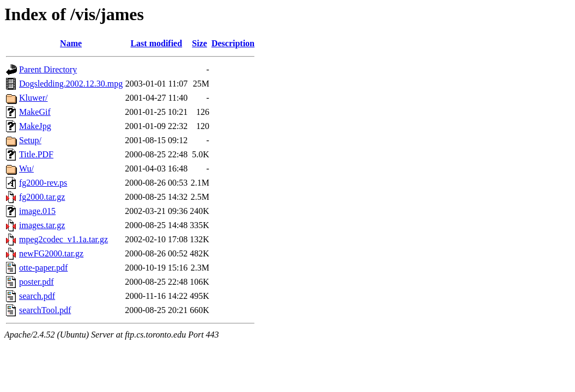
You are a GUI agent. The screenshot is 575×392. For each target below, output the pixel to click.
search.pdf (37, 296)
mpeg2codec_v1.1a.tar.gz (63, 239)
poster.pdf (37, 282)
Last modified (156, 43)
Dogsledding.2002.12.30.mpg (71, 84)
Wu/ (26, 169)
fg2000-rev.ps (43, 183)
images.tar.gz (42, 225)
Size (199, 43)
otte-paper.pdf (43, 268)
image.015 (37, 211)
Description (233, 43)
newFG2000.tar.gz (51, 253)
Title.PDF (36, 154)
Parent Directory (48, 69)
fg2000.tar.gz (42, 197)
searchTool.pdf (45, 310)
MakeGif (35, 112)
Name (71, 43)
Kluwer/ (33, 98)
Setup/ (30, 140)
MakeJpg (35, 126)
